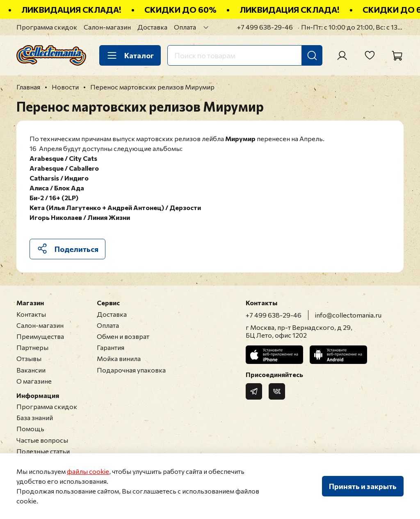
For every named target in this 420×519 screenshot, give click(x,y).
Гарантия (111, 347)
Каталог (130, 55)
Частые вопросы (42, 440)
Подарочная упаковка (131, 370)
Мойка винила (119, 358)
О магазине (34, 381)
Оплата (185, 27)
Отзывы (29, 358)
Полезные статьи (43, 451)
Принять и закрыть (363, 486)
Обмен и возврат (123, 336)
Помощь (30, 429)
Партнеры (32, 347)
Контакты (31, 314)
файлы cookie (88, 471)
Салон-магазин (107, 27)
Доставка (152, 27)
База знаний (35, 417)
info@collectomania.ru (348, 315)
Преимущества (40, 336)
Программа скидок (47, 27)
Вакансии (31, 370)
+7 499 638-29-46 (265, 27)
